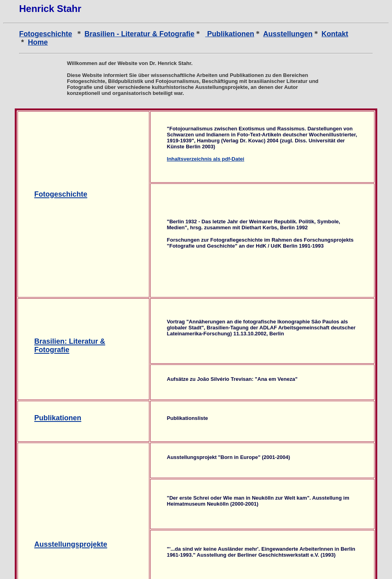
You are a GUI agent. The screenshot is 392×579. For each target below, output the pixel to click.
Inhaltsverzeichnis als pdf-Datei (206, 159)
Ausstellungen (288, 34)
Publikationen (230, 34)
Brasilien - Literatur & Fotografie (139, 34)
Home (38, 42)
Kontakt (335, 34)
